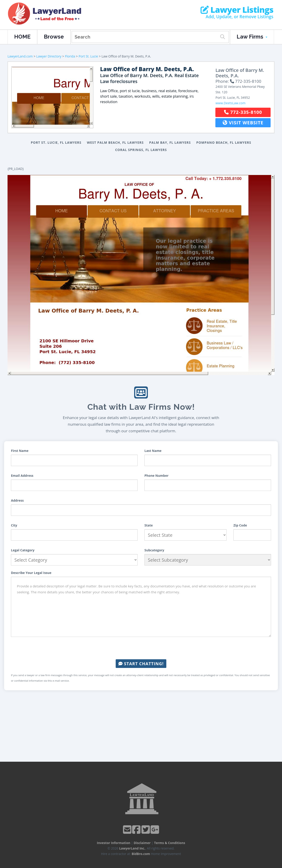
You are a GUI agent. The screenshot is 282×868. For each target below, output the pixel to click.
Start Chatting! (141, 664)
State (149, 525)
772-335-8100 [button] (243, 112)
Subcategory (154, 550)
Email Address (22, 476)
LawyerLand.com (20, 56)
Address (17, 500)
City (14, 525)
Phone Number (157, 476)
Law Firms (252, 37)
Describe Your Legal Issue (31, 573)
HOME (22, 37)
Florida (70, 56)
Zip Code (240, 525)
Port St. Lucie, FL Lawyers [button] (56, 142)
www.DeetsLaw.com (230, 103)
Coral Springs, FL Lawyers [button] (141, 150)
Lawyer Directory (49, 56)
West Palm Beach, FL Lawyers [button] (115, 142)
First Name (20, 451)
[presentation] (141, 648)
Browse (54, 37)
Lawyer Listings (237, 10)
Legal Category (23, 550)
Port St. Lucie (88, 56)
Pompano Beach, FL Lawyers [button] (224, 142)
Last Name (153, 451)
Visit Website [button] (243, 123)
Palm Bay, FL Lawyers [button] (170, 142)
